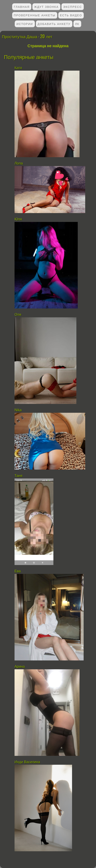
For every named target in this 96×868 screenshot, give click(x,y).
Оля (18, 315)
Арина (20, 667)
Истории (25, 24)
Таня (18, 476)
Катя (19, 68)
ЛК (77, 24)
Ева (18, 571)
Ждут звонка (46, 7)
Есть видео (71, 15)
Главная (22, 7)
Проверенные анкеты (35, 15)
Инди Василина (28, 762)
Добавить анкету (54, 24)
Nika (18, 410)
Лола (19, 163)
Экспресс (73, 7)
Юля (18, 219)
